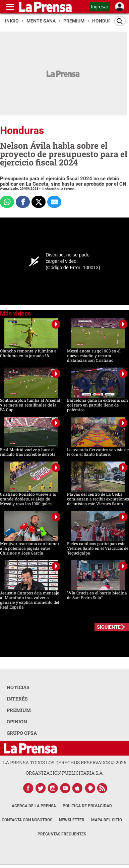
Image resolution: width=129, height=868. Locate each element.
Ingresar (100, 7)
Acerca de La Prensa (34, 806)
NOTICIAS (18, 687)
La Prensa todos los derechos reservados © (65, 762)
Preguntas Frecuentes (62, 834)
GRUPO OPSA (22, 733)
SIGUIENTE (109, 627)
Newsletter (72, 820)
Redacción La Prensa (58, 189)
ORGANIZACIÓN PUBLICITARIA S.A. (65, 773)
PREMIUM (19, 710)
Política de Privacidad (87, 806)
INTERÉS (17, 699)
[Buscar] (120, 21)
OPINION (17, 721)
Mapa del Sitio (107, 820)
